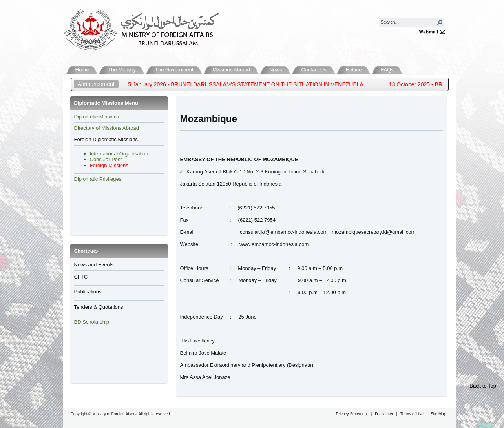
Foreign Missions (109, 165)
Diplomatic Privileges (98, 179)
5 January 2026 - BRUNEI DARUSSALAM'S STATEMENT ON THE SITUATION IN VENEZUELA (251, 84)
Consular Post (106, 159)
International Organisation (119, 154)
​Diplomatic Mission (95, 117)
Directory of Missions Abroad (107, 128)
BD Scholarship (92, 322)
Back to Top (483, 386)
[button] (440, 22)
